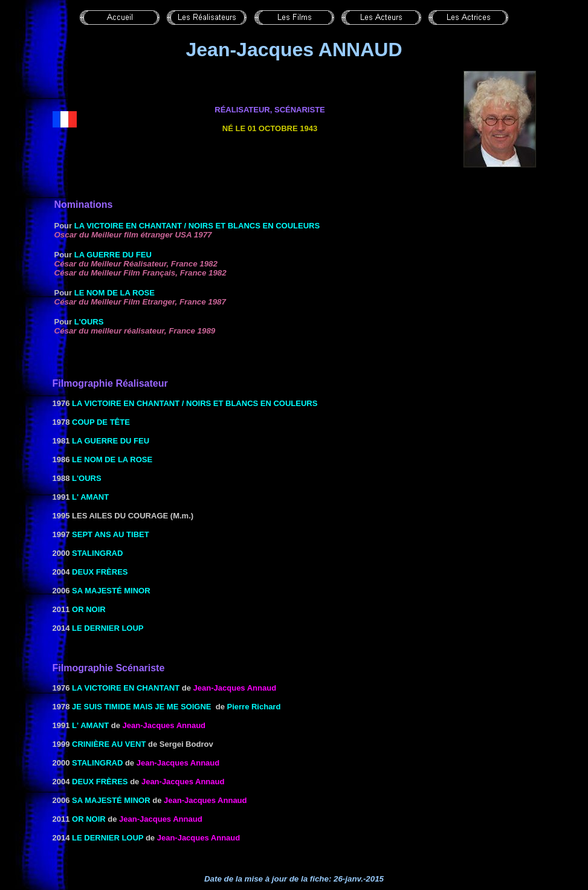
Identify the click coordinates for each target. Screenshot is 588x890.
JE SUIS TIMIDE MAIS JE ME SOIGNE (141, 707)
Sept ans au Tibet (111, 534)
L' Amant (90, 497)
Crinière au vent (109, 744)
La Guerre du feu (113, 255)
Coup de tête (101, 422)
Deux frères (100, 572)
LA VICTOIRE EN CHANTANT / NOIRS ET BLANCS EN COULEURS (197, 226)
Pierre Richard (254, 707)
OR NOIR (89, 609)
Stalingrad (97, 553)
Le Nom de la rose (115, 293)
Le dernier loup (108, 628)
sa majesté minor (111, 591)
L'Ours (89, 322)
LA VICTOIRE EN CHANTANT (126, 688)
